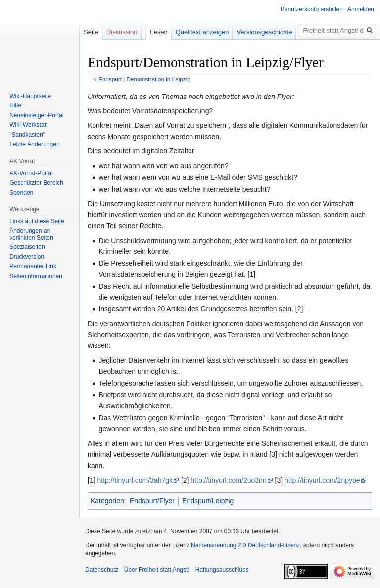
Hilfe (15, 105)
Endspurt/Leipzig (208, 501)
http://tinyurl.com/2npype (322, 480)
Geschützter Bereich (36, 183)
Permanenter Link (33, 266)
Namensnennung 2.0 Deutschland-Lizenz (245, 545)
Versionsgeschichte (264, 32)
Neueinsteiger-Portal (36, 115)
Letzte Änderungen (34, 144)
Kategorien (107, 501)
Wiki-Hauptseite (30, 96)
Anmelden (361, 9)
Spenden (21, 193)
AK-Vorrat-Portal (31, 173)
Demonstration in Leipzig (159, 79)
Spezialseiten (27, 247)
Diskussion (122, 32)
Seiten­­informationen (36, 276)
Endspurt (110, 79)
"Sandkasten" (27, 135)
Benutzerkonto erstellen (312, 9)
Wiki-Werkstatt (28, 125)
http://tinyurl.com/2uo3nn (228, 480)
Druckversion (27, 257)
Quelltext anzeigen (202, 32)
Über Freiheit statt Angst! (157, 570)
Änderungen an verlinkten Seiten (31, 234)
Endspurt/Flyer (152, 501)
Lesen (159, 32)
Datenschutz (102, 570)
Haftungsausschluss (222, 570)
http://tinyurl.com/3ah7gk (135, 480)
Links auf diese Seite (37, 221)
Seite (91, 32)
